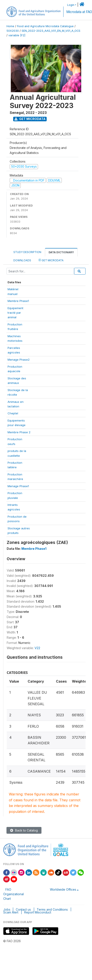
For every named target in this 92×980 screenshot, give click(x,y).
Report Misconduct (38, 912)
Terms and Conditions (52, 909)
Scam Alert (11, 912)
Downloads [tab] (22, 260)
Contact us (23, 909)
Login (71, 5)
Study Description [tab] (27, 252)
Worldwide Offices (63, 889)
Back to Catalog (24, 830)
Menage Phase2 (19, 360)
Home (10, 26)
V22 (37, 648)
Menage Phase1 (18, 486)
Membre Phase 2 (19, 432)
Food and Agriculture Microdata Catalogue (45, 26)
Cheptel (13, 413)
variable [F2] (17, 35)
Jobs (7, 909)
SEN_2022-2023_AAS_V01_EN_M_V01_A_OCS (51, 31)
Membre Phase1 (18, 301)
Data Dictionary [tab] (61, 252)
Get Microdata (30, 119)
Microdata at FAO (79, 12)
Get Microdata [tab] (51, 260)
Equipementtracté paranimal (15, 313)
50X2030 (13, 31)
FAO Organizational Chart (13, 894)
